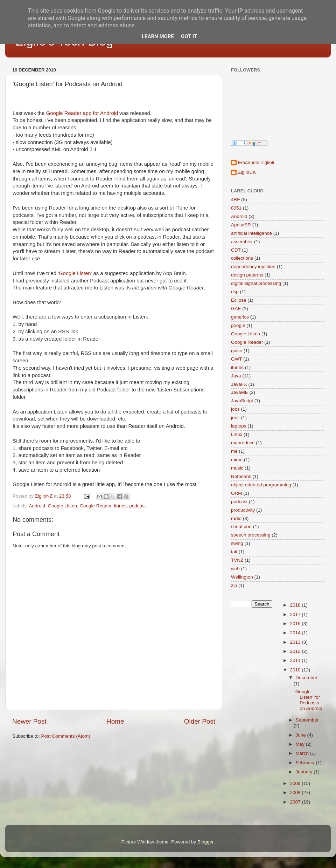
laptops (239, 426)
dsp (235, 292)
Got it (189, 36)
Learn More (158, 36)
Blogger (205, 842)
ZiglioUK (247, 172)
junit (235, 418)
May (301, 744)
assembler (242, 242)
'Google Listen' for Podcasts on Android (308, 700)
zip (234, 585)
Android (37, 506)
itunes (120, 506)
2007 (296, 802)
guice (237, 351)
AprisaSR (241, 225)
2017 (296, 614)
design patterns (247, 275)
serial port (241, 527)
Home (115, 721)
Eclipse (239, 300)
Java (236, 376)
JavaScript (242, 401)
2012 (296, 651)
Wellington (242, 577)
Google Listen (75, 273)
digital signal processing (256, 283)
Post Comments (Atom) (66, 736)
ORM (237, 493)
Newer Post (29, 721)
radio (236, 518)
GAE (236, 309)
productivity (243, 510)
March (303, 753)
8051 (236, 208)
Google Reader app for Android (82, 113)
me (234, 451)
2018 (296, 605)
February (306, 763)
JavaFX (239, 384)
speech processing (251, 535)
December (307, 678)
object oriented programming (261, 485)
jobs (235, 409)
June (302, 735)
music (237, 468)
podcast (137, 506)
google (238, 325)
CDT (236, 250)
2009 (296, 783)
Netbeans (241, 476)
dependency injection (253, 266)
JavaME (240, 392)
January (305, 772)
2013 (296, 642)
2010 (296, 670)
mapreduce (243, 443)
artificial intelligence (251, 233)
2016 (296, 624)
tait (234, 552)
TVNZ (237, 560)
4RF (236, 200)
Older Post (200, 721)
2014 (296, 633)
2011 (296, 660)
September (307, 720)
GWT (237, 359)
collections (242, 258)
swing (237, 543)
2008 (296, 792)
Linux (237, 434)
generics (240, 317)
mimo (237, 460)
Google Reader (95, 506)
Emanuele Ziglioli (256, 162)
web (235, 569)
